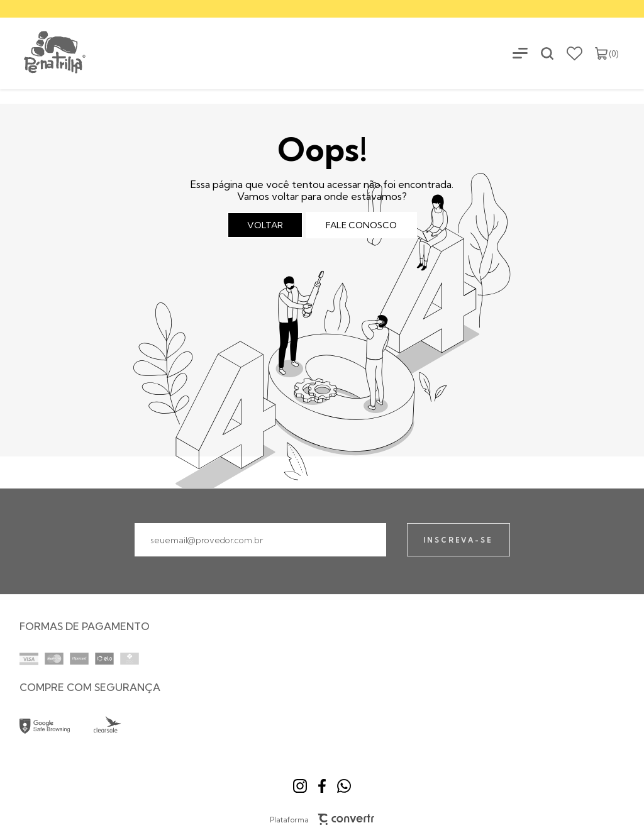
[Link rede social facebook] (322, 786)
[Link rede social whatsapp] (344, 786)
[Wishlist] (575, 53)
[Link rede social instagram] (300, 786)
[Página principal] (44, 53)
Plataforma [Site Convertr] (322, 819)
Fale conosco (361, 225)
